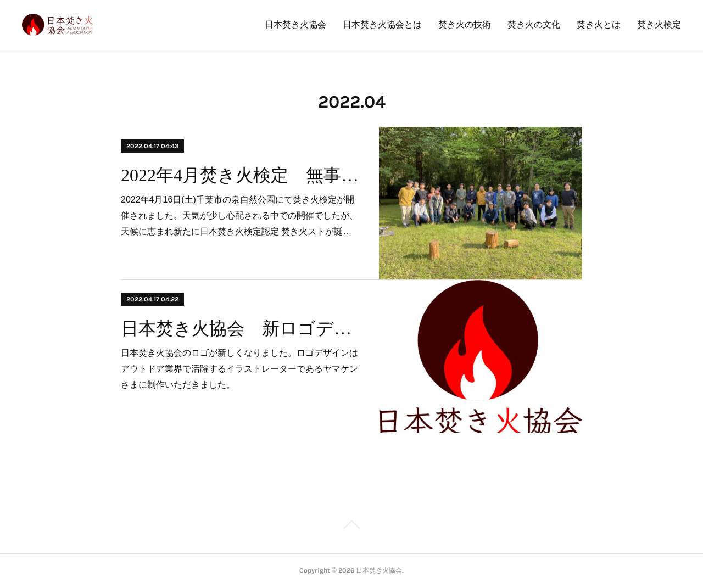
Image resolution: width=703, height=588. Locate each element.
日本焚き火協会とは (382, 24)
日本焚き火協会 (295, 24)
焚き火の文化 (534, 24)
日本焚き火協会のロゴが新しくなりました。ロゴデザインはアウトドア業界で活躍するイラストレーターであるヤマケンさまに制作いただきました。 (239, 369)
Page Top (351, 527)
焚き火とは (599, 24)
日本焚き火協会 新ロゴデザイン (240, 328)
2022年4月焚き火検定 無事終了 (240, 175)
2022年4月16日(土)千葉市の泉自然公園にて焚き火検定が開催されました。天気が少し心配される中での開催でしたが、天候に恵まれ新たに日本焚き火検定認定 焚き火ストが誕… (239, 215)
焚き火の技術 (465, 24)
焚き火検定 (659, 24)
